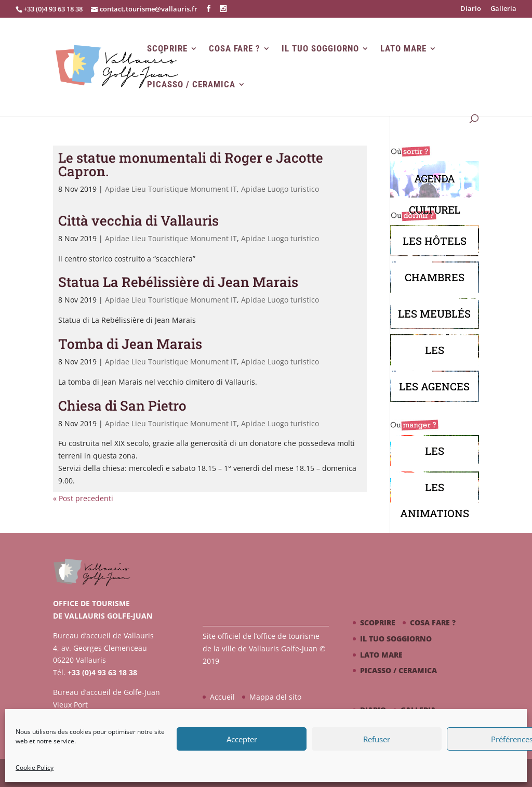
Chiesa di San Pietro (122, 405)
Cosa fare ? (235, 49)
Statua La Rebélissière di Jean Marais (178, 282)
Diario (471, 9)
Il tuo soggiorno (320, 49)
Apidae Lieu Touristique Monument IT (171, 189)
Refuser (377, 739)
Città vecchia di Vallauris (138, 220)
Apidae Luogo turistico (280, 189)
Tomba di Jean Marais (130, 344)
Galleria (503, 9)
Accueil (222, 697)
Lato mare (403, 49)
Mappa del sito (275, 697)
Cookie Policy (35, 768)
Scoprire (167, 49)
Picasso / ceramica (191, 84)
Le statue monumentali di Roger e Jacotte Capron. (191, 164)
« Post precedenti (83, 498)
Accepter (242, 739)
